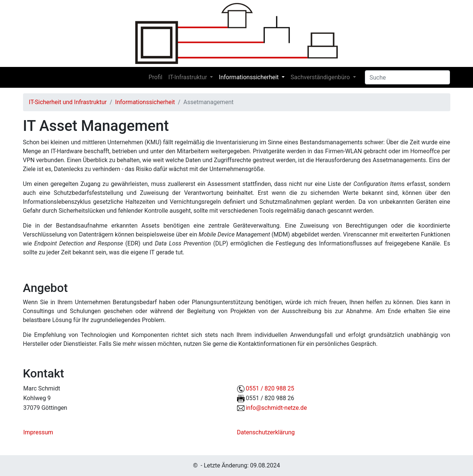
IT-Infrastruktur (188, 77)
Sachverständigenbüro (320, 77)
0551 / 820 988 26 (270, 398)
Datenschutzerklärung (266, 432)
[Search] (407, 77)
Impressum (38, 432)
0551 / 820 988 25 (270, 388)
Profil (155, 77)
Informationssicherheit (249, 77)
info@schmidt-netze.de (276, 408)
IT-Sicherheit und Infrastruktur (68, 102)
